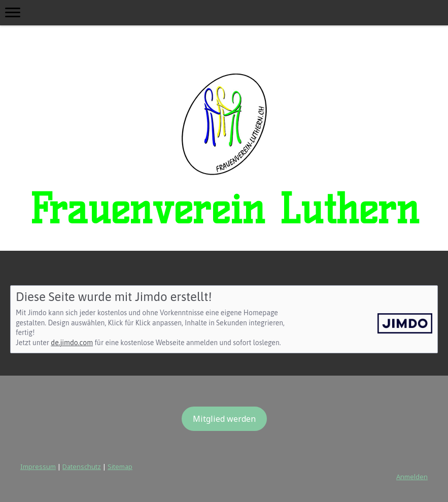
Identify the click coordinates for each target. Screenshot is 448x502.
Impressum (38, 466)
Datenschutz (82, 466)
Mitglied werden (224, 419)
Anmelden (412, 477)
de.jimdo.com (72, 343)
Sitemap (120, 466)
